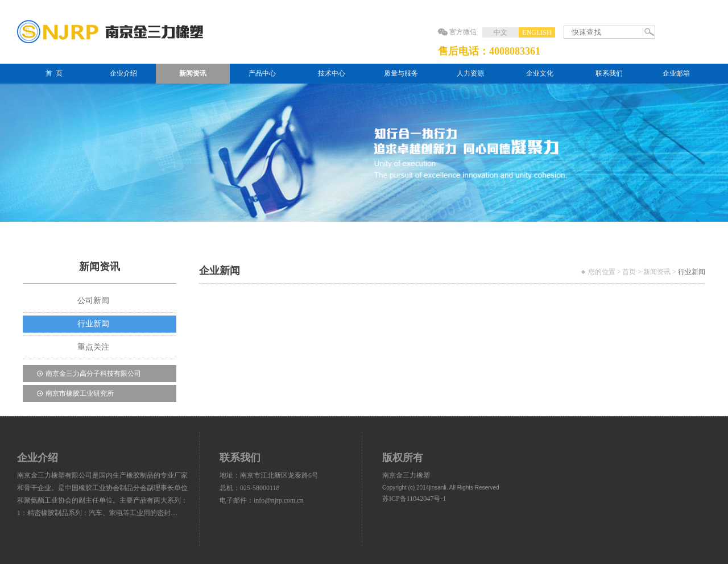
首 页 (54, 73)
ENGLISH (537, 32)
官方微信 (463, 32)
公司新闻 (93, 300)
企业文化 (540, 73)
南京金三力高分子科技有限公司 (93, 374)
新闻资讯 (193, 73)
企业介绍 (123, 73)
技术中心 (332, 73)
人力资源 (470, 73)
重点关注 (93, 347)
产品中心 (262, 73)
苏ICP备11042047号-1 (414, 499)
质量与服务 (401, 73)
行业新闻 (93, 324)
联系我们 (609, 73)
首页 (629, 272)
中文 (500, 32)
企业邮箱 (676, 73)
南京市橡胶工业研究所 (80, 393)
